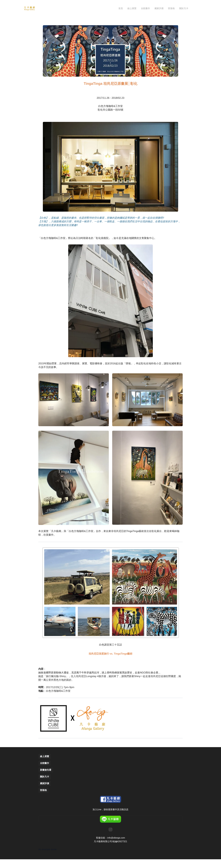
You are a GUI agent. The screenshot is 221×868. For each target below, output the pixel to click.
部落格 (44, 799)
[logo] (29, 8)
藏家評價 (45, 791)
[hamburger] (38, 8)
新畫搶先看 (46, 777)
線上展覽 (45, 762)
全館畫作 (45, 769)
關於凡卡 (45, 784)
